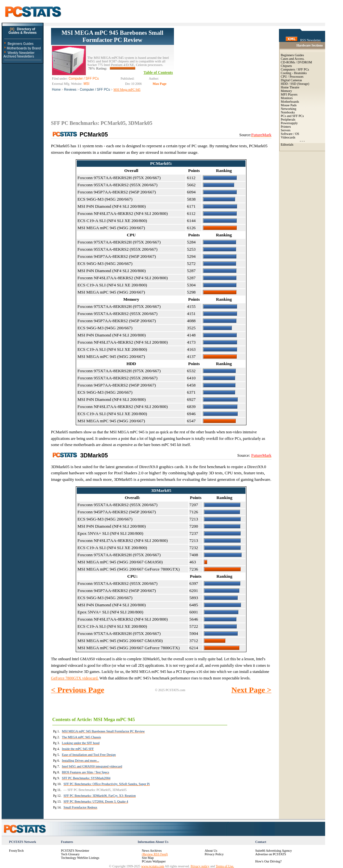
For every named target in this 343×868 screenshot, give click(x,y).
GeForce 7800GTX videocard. (75, 678)
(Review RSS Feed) (155, 854)
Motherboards (290, 102)
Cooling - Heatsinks (294, 73)
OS (297, 134)
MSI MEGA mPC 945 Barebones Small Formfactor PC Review (112, 36)
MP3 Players (289, 94)
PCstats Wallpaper (154, 861)
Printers (286, 127)
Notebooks (288, 112)
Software (287, 134)
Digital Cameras (291, 80)
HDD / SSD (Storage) (295, 84)
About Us (211, 851)
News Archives (152, 851)
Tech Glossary (70, 854)
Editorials (287, 145)
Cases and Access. (293, 59)
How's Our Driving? (268, 861)
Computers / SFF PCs (295, 69)
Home (56, 90)
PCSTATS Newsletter (75, 851)
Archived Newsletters (19, 56)
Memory (286, 91)
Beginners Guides (20, 44)
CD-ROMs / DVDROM (297, 62)
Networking (289, 109)
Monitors (287, 98)
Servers (286, 130)
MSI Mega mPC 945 (127, 90)
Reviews (70, 90)
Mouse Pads (289, 105)
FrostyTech (16, 851)
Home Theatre (290, 87)
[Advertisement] (223, 69)
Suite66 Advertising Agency (274, 851)
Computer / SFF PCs (95, 90)
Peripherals (288, 119)
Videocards (288, 137)
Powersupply (289, 123)
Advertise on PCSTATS (271, 854)
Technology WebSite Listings (80, 858)
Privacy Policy (214, 854)
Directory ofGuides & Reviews (23, 31)
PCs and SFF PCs (292, 116)
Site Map (148, 858)
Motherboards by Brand (24, 48)
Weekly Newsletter (21, 53)
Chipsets (286, 66)
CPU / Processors (292, 77)
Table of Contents (158, 72)
